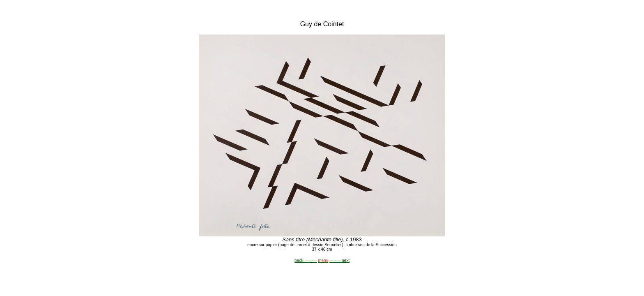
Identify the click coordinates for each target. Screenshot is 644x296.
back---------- (306, 260)
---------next (339, 260)
